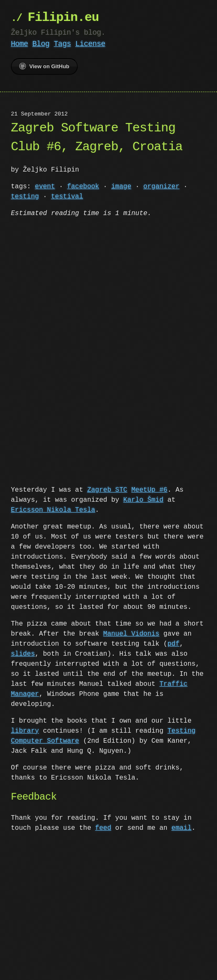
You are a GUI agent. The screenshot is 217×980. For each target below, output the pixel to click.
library (25, 730)
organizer (161, 187)
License (90, 44)
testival (67, 197)
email (181, 827)
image (121, 187)
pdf (173, 643)
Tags (63, 44)
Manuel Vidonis (131, 633)
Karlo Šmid (143, 499)
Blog (41, 44)
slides (23, 653)
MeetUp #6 (149, 489)
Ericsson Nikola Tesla (53, 509)
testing (25, 197)
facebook (83, 187)
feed (103, 827)
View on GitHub (44, 66)
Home (19, 44)
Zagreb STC (107, 489)
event (45, 187)
